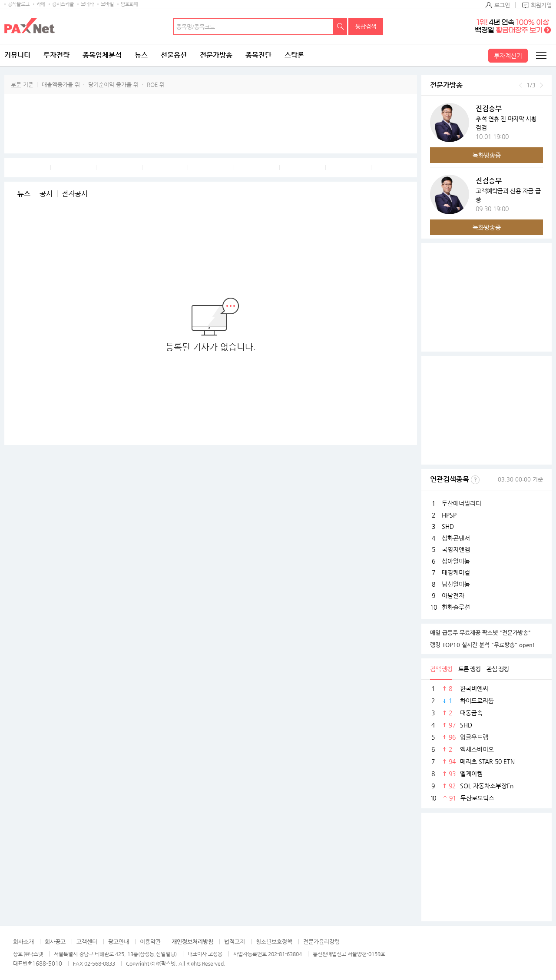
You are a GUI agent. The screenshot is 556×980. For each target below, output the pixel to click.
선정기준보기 (475, 480)
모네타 (87, 4)
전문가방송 (216, 55)
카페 (41, 4)
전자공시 (75, 194)
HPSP (449, 515)
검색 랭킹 (441, 669)
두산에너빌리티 (462, 503)
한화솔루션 (456, 607)
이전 (521, 85)
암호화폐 (129, 4)
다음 (541, 85)
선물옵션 (174, 55)
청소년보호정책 (274, 942)
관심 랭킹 (498, 669)
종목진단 (258, 55)
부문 (16, 85)
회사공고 (55, 942)
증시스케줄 (63, 4)
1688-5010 (47, 963)
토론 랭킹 (469, 669)
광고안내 (119, 942)
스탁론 (294, 55)
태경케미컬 (456, 572)
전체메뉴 (541, 55)
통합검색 (366, 26)
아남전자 (453, 595)
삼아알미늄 (456, 561)
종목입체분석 (102, 55)
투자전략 (56, 55)
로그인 (502, 5)
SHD (448, 526)
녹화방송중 (487, 155)
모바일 (107, 4)
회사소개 (23, 942)
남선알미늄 (456, 584)
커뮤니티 (17, 55)
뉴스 (141, 55)
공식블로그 (19, 4)
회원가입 (541, 5)
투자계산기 (508, 56)
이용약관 (150, 942)
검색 (341, 27)
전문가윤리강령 (321, 942)
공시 (46, 194)
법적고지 (235, 942)
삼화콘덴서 (456, 538)
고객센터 (87, 942)
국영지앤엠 (456, 549)
